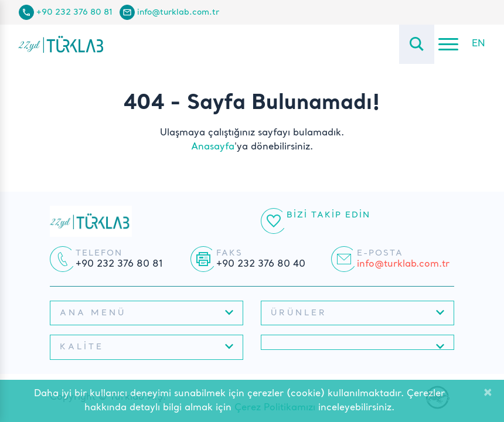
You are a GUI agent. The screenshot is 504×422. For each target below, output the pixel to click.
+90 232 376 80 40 (261, 264)
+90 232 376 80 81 (74, 12)
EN (479, 44)
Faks (229, 253)
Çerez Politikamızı (275, 408)
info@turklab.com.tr (178, 12)
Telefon (99, 253)
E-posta (380, 253)
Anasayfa (213, 147)
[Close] (488, 394)
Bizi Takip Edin (328, 215)
